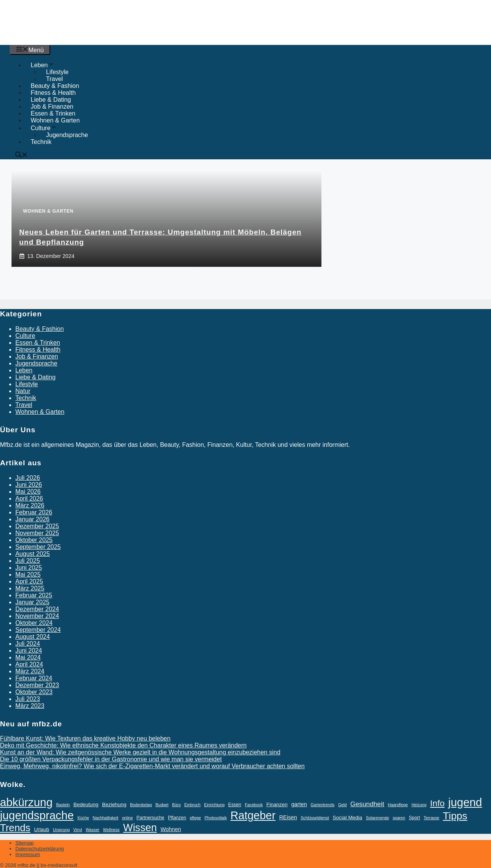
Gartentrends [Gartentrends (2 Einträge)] (323, 805)
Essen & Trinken (53, 113)
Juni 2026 (29, 485)
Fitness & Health (53, 93)
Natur (23, 391)
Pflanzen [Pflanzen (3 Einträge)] (177, 818)
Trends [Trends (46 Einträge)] (15, 828)
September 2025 (38, 547)
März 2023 (30, 706)
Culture (25, 336)
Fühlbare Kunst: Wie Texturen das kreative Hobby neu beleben (85, 738)
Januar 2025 (32, 602)
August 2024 (33, 637)
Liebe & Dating (51, 100)
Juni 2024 (29, 651)
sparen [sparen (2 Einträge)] (399, 818)
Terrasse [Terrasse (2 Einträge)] (431, 818)
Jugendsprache (67, 135)
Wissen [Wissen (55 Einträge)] (140, 828)
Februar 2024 (34, 678)
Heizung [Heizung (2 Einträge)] (419, 805)
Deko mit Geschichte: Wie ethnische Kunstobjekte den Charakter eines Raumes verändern (123, 745)
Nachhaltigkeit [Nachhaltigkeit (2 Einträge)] (106, 818)
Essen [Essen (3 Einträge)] (235, 805)
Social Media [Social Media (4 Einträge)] (347, 818)
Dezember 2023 (37, 685)
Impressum (28, 854)
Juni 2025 (29, 568)
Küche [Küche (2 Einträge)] (83, 818)
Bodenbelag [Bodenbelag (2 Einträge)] (141, 805)
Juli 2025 (28, 561)
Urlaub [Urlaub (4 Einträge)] (42, 829)
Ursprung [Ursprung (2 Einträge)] (61, 830)
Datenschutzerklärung (40, 849)
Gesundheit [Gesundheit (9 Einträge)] (367, 804)
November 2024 (37, 616)
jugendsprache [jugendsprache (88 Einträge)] (37, 815)
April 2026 (29, 498)
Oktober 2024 (34, 623)
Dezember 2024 (37, 609)
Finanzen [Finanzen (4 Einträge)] (277, 804)
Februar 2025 (34, 595)
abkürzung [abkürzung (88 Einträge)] (26, 802)
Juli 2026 (28, 478)
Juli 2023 (28, 699)
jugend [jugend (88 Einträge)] (465, 802)
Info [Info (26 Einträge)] (437, 803)
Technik (41, 142)
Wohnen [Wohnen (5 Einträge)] (171, 829)
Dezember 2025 (37, 526)
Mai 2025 (28, 575)
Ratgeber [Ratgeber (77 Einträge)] (253, 815)
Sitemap (25, 843)
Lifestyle (27, 384)
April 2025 (29, 581)
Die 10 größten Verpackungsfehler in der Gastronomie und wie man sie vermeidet (111, 759)
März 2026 (30, 505)
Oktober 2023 (34, 692)
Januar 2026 (32, 519)
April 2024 (29, 664)
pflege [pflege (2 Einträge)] (195, 818)
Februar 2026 (34, 512)
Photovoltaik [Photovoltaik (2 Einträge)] (216, 818)
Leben (24, 370)
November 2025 (37, 533)
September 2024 (38, 630)
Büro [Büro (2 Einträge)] (177, 805)
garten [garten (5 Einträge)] (299, 804)
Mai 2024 (28, 657)
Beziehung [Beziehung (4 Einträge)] (114, 804)
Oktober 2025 (34, 540)
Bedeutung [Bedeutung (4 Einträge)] (86, 804)
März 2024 (30, 671)
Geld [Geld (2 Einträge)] (342, 805)
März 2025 (30, 588)
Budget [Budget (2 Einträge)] (162, 805)
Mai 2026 (28, 492)
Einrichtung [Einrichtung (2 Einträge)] (214, 805)
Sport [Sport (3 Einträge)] (414, 818)
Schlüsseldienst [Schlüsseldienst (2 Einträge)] (315, 818)
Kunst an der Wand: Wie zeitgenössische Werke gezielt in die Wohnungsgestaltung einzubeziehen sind (140, 752)
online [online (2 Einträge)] (127, 818)
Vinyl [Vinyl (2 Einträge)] (78, 830)
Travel (54, 79)
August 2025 (33, 554)
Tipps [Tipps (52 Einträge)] (455, 816)
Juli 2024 (28, 644)
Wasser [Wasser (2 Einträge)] (92, 830)
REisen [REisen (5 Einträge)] (288, 817)
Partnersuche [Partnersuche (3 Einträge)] (151, 818)
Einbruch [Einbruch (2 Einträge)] (193, 805)
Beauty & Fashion (55, 86)
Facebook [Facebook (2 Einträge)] (254, 805)
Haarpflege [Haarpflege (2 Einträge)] (398, 805)
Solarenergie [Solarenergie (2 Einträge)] (377, 818)
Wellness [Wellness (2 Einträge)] (111, 830)
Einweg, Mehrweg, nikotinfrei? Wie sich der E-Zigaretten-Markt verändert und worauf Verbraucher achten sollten (152, 766)
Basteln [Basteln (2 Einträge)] (63, 805)
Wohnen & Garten (55, 120)
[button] (21, 156)
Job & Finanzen (52, 107)
